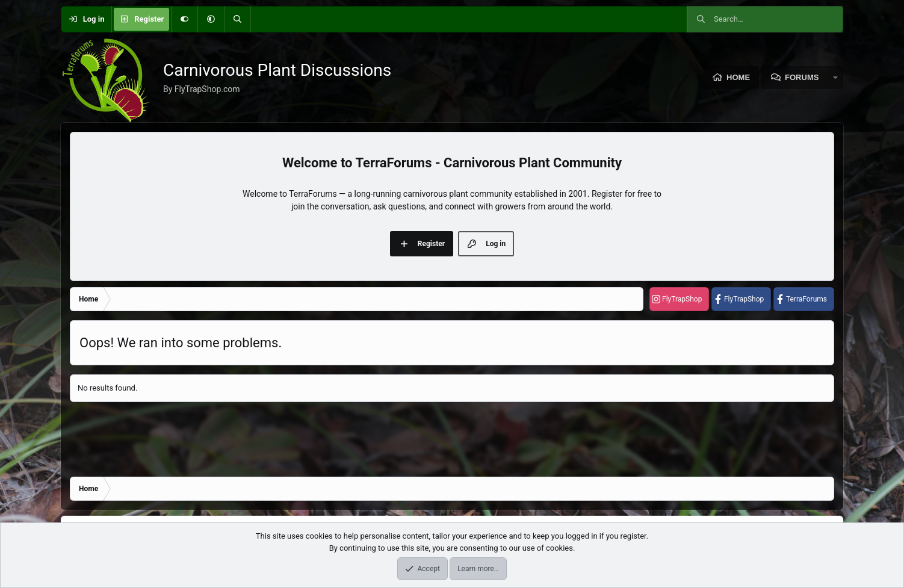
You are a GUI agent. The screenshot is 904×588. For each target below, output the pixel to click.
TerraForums (806, 299)
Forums (802, 77)
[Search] (237, 19)
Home (738, 77)
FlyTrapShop (682, 299)
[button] (211, 19)
